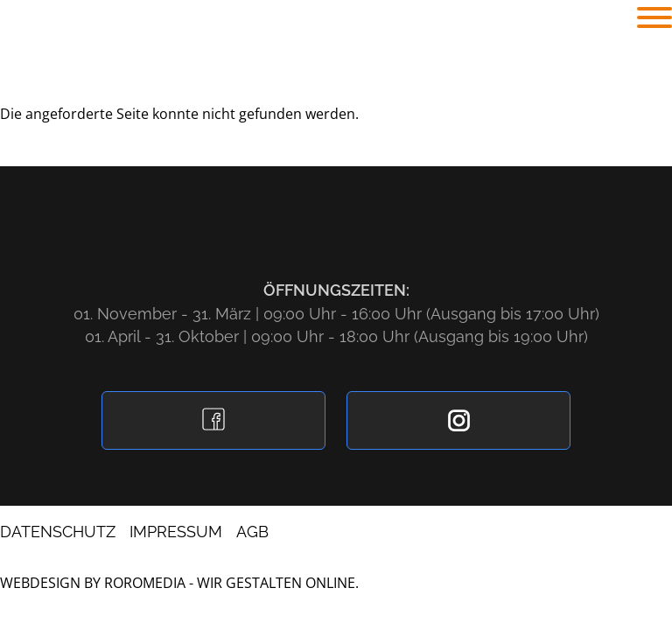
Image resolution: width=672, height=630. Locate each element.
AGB (252, 532)
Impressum (176, 532)
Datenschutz (58, 532)
